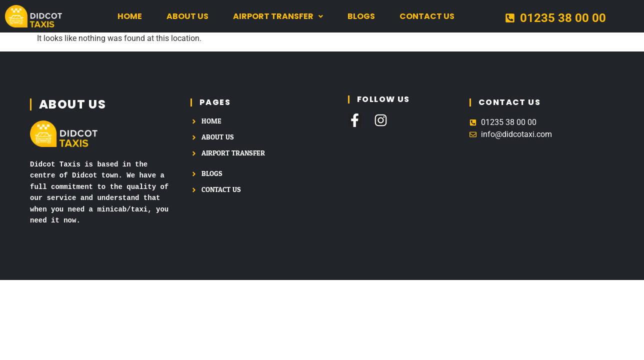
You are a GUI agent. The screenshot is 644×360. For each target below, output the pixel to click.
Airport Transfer (278, 16)
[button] (278, 16)
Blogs (361, 16)
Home (130, 16)
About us (187, 16)
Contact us (427, 16)
